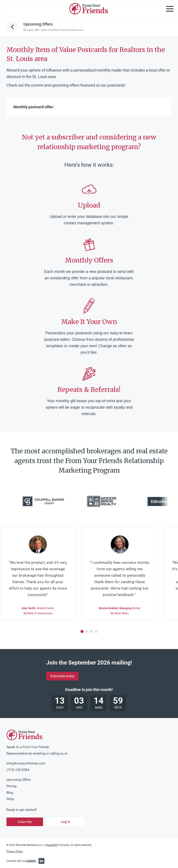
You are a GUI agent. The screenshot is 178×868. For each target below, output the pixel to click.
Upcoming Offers (19, 780)
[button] (82, 631)
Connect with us (21, 861)
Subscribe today (62, 676)
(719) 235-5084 (18, 770)
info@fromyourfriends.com (26, 763)
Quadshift (52, 845)
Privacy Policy (15, 851)
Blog (10, 793)
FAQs (10, 799)
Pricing (11, 786)
